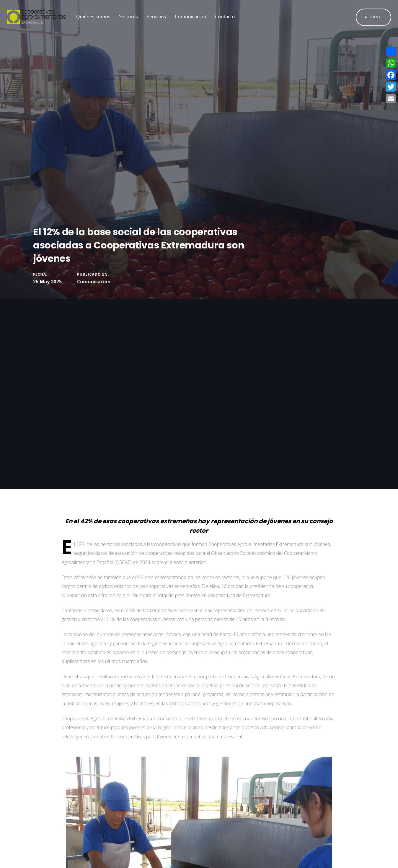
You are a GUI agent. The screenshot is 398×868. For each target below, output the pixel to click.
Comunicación (94, 282)
